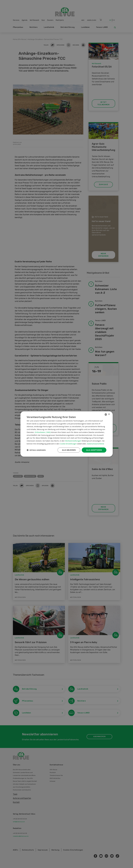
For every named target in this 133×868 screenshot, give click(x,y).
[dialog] (67, 434)
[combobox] (106, 414)
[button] (36, 450)
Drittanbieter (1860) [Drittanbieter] (43, 432)
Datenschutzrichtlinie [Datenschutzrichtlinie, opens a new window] (96, 444)
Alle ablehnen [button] (69, 450)
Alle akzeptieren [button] (94, 450)
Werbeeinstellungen (73, 441)
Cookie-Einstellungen (68, 444)
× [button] (109, 414)
